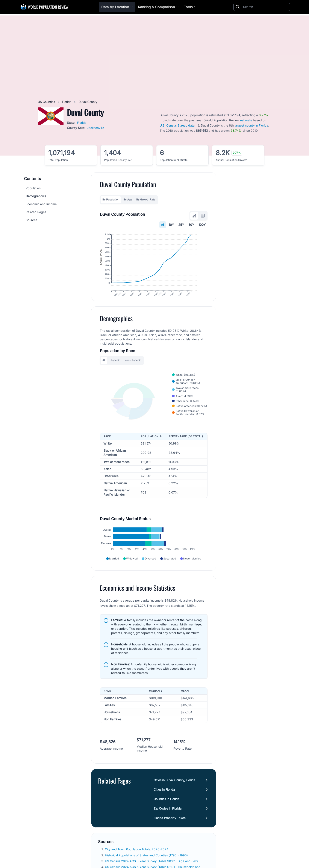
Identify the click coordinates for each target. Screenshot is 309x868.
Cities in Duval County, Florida (174, 793)
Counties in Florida (167, 812)
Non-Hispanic (133, 368)
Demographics (36, 196)
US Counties (47, 102)
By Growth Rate (146, 199)
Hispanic (115, 368)
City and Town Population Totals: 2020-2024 (137, 863)
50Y (191, 225)
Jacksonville (95, 128)
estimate (246, 120)
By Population (111, 199)
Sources (31, 220)
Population (33, 188)
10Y (171, 225)
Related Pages (36, 212)
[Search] (266, 7)
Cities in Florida (164, 803)
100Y (202, 225)
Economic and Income (41, 204)
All (163, 225)
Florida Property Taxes (170, 831)
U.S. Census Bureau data (177, 125)
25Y (181, 225)
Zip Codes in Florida (168, 822)
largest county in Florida (251, 125)
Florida (67, 102)
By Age (128, 199)
